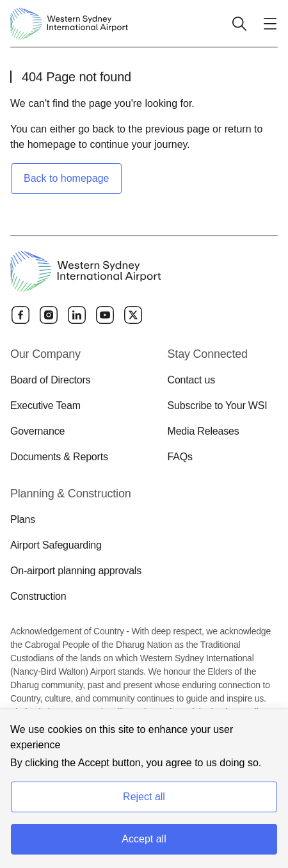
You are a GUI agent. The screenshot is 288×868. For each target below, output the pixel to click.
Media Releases (204, 431)
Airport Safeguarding (56, 545)
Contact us (191, 380)
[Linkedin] (77, 315)
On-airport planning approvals (76, 571)
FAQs (180, 457)
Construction (38, 596)
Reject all (144, 797)
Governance (37, 431)
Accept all (144, 839)
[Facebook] (20, 315)
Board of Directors (50, 380)
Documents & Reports (59, 457)
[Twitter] (133, 315)
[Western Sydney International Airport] (69, 24)
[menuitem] (81, 405)
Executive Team (45, 406)
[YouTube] (105, 315)
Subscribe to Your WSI (218, 406)
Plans (23, 519)
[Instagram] (49, 315)
